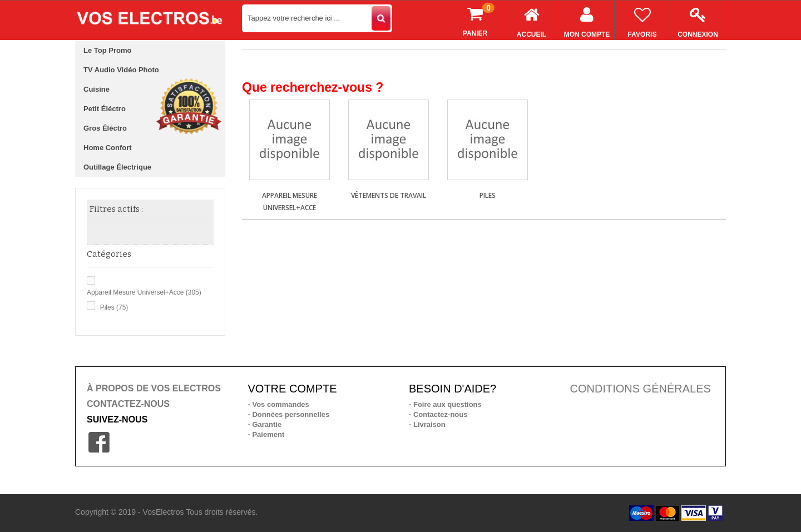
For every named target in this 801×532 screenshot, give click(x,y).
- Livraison (427, 424)
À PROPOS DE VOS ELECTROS (154, 388)
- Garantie (265, 424)
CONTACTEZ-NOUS (128, 404)
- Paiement (266, 434)
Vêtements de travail (389, 195)
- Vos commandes (279, 404)
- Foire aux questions (445, 404)
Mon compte (587, 20)
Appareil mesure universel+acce (144, 292)
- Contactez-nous (438, 414)
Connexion (698, 20)
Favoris (642, 20)
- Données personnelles (289, 414)
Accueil (531, 20)
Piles (114, 307)
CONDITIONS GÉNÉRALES (641, 389)
